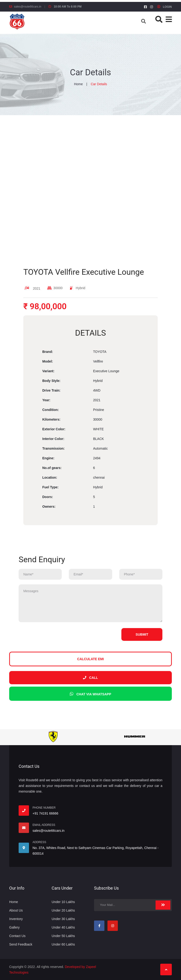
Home (78, 84)
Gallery (14, 927)
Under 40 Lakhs (63, 927)
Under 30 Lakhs (63, 919)
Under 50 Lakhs (63, 936)
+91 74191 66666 (45, 813)
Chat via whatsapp (90, 694)
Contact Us (17, 936)
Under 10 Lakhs (63, 902)
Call (90, 678)
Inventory (16, 919)
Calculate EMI (90, 659)
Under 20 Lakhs (63, 910)
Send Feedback (21, 944)
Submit (142, 634)
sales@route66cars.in (28, 7)
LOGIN (165, 7)
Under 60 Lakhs (63, 944)
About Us (16, 910)
